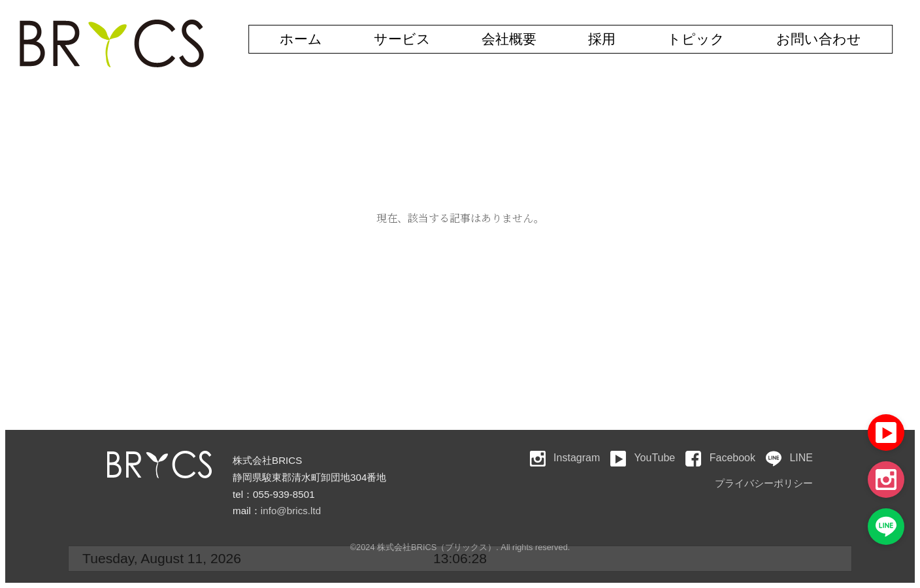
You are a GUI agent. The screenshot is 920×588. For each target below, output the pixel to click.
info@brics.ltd (291, 511)
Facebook (720, 458)
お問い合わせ (819, 39)
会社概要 (509, 39)
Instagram (565, 458)
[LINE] (886, 527)
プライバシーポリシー (764, 483)
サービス (402, 39)
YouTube (643, 458)
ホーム (301, 39)
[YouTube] (886, 433)
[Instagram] (886, 480)
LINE (789, 458)
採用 (602, 39)
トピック (696, 39)
